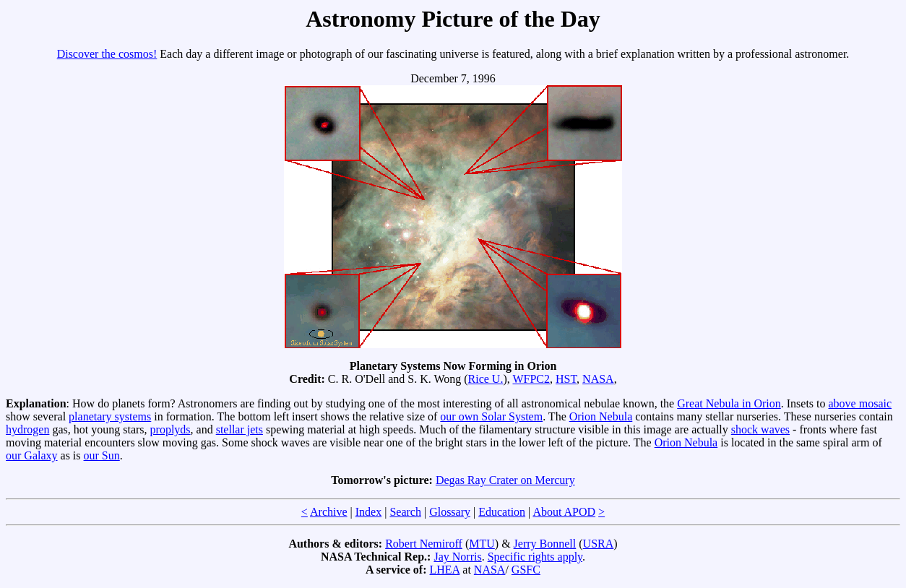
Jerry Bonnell (545, 544)
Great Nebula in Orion (729, 403)
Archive (329, 512)
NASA (598, 379)
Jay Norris (457, 557)
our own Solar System (491, 416)
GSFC (526, 570)
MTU (482, 544)
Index (368, 512)
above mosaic (860, 403)
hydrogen (27, 429)
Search (405, 512)
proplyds (171, 429)
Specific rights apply (535, 557)
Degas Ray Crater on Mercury (505, 480)
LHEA (445, 570)
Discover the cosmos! (107, 54)
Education (502, 512)
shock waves (760, 429)
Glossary (450, 512)
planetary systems (110, 416)
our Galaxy (32, 455)
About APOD (564, 512)
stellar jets (240, 429)
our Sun (102, 455)
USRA (599, 544)
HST (566, 379)
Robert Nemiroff (424, 544)
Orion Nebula (601, 416)
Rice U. (486, 379)
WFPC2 (531, 379)
